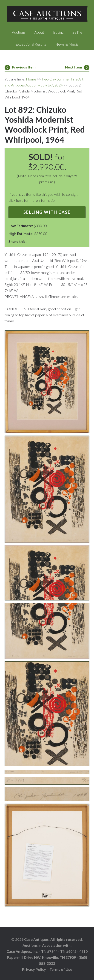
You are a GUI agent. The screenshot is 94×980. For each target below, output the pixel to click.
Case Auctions (47, 14)
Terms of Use (61, 969)
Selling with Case (47, 212)
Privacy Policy (34, 969)
